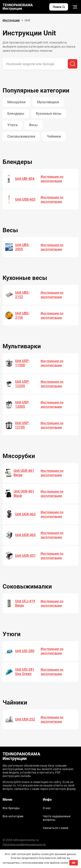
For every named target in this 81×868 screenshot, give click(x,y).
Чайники (54, 136)
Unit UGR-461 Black (24, 494)
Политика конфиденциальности (24, 844)
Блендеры (16, 114)
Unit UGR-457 (25, 556)
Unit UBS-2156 (22, 315)
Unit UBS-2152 (22, 295)
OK (74, 863)
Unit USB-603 (25, 199)
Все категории (13, 816)
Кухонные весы (49, 114)
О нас (47, 808)
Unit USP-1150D (22, 363)
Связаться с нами (56, 828)
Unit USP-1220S (22, 384)
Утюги (12, 125)
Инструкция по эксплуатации (52, 179)
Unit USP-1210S (22, 425)
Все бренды (11, 808)
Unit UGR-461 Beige (24, 473)
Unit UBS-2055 (22, 247)
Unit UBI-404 (25, 179)
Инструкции (11, 20)
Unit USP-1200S (22, 404)
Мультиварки (48, 102)
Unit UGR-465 (25, 535)
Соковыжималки (21, 136)
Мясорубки (16, 102)
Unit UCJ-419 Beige (25, 603)
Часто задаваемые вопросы (57, 818)
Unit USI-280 (25, 651)
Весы (33, 125)
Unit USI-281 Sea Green (25, 672)
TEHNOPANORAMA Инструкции (18, 7)
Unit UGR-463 (25, 514)
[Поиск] (73, 64)
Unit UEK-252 (25, 719)
